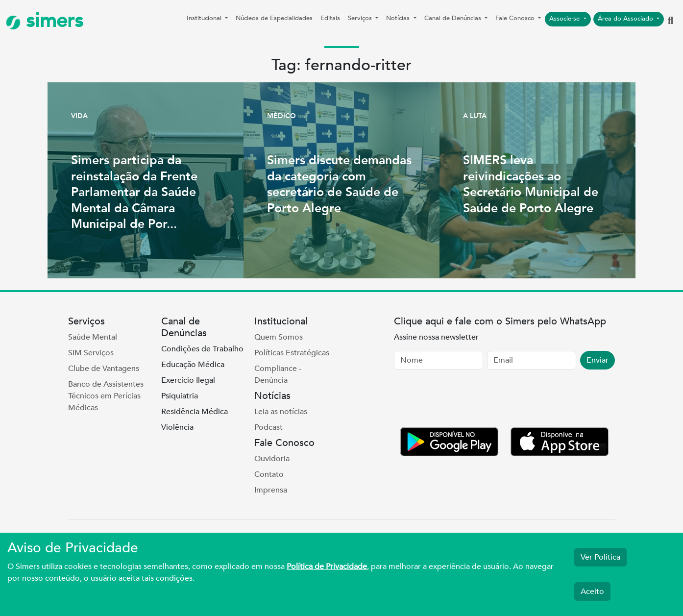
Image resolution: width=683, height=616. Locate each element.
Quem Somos (279, 337)
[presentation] (468, 400)
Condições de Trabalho (202, 349)
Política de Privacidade (327, 567)
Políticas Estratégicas (292, 353)
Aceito (592, 591)
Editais (330, 18)
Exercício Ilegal (188, 380)
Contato (269, 474)
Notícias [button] (399, 18)
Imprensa (271, 490)
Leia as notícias (281, 412)
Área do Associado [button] (626, 19)
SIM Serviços (91, 353)
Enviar (598, 360)
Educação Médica (193, 365)
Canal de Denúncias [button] (454, 18)
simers (45, 21)
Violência (177, 427)
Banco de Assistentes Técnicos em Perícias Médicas (106, 396)
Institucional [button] (205, 18)
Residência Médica (195, 412)
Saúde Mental (93, 337)
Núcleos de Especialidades (274, 18)
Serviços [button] (361, 18)
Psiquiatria (180, 396)
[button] (671, 21)
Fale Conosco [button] (516, 18)
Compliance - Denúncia (278, 374)
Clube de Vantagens (104, 369)
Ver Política (600, 557)
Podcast (268, 427)
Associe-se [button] (565, 19)
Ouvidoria (272, 459)
